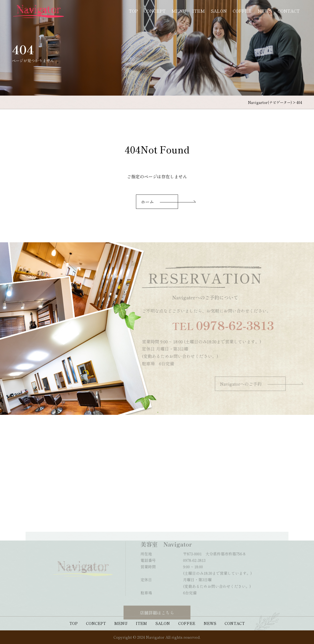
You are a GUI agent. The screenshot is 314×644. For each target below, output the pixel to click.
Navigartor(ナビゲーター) (270, 102)
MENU (179, 11)
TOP (133, 11)
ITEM (199, 11)
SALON (219, 11)
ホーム (147, 202)
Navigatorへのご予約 (247, 384)
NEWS (265, 11)
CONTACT (289, 11)
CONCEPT (155, 11)
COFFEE (242, 11)
